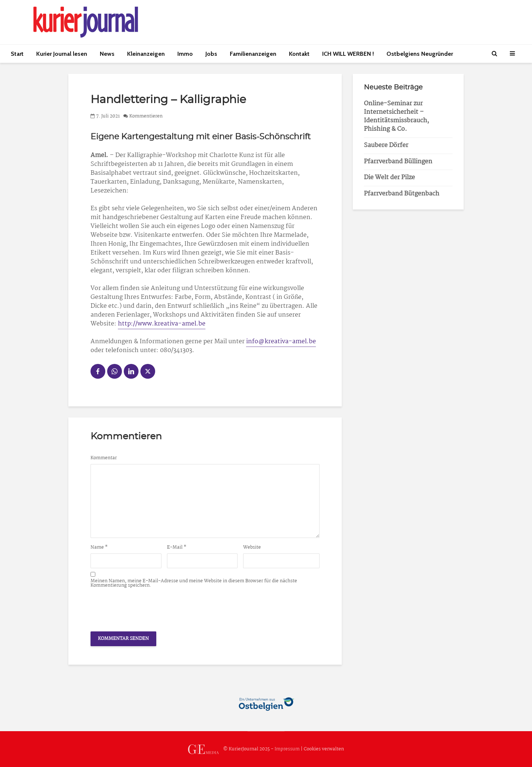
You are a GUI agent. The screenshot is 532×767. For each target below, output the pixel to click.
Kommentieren (146, 116)
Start (17, 54)
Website (252, 548)
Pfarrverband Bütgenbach (402, 194)
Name (99, 548)
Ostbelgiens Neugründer (420, 54)
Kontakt (299, 54)
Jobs (211, 54)
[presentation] (147, 608)
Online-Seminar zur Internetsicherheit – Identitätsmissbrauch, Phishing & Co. (396, 116)
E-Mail (177, 548)
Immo (185, 54)
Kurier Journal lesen (62, 54)
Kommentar (104, 458)
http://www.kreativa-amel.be (162, 324)
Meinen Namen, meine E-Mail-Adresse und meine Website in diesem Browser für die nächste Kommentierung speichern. (194, 583)
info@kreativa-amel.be (281, 342)
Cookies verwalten (324, 749)
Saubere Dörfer (386, 145)
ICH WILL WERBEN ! (348, 54)
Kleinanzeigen (146, 54)
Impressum (287, 749)
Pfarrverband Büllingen (398, 162)
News (107, 54)
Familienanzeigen (253, 54)
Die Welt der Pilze (389, 178)
